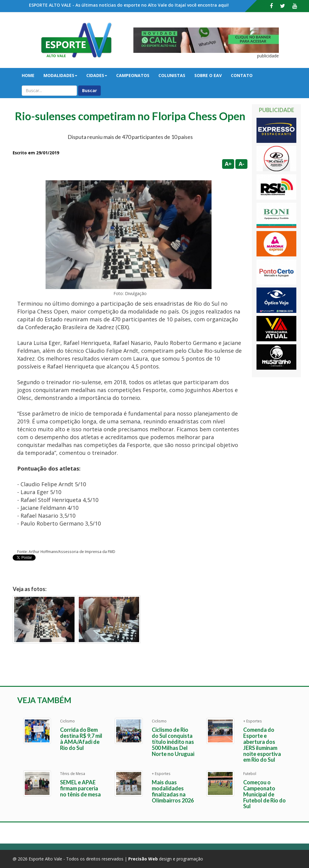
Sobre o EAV (208, 75)
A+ (228, 164)
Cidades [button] (97, 75)
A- (242, 164)
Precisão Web (143, 859)
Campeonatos (133, 75)
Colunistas (172, 75)
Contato (242, 75)
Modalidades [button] (60, 75)
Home (28, 75)
